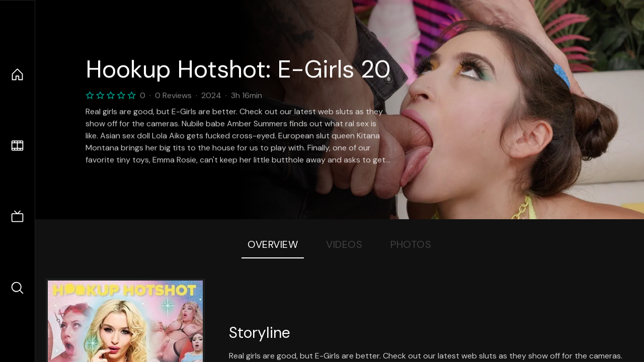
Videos (344, 244)
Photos (411, 244)
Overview (273, 244)
